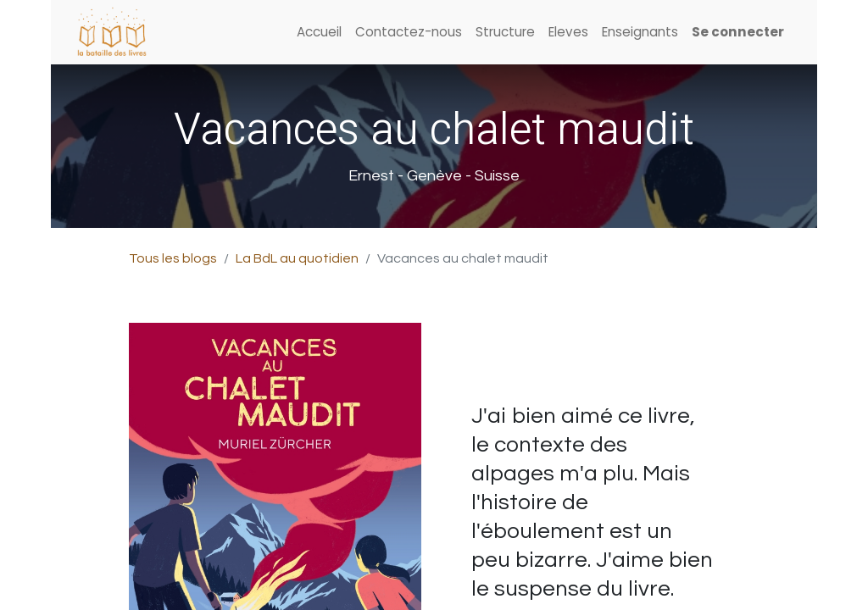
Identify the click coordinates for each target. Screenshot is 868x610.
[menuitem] (319, 33)
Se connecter (738, 32)
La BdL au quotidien (297, 258)
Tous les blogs (173, 258)
